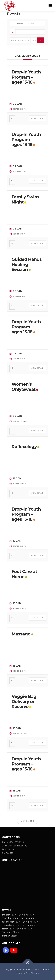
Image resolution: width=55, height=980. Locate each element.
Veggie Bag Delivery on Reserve (24, 702)
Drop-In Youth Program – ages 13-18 (26, 77)
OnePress (46, 969)
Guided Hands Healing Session (27, 264)
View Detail (37, 118)
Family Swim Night (25, 199)
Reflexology (24, 447)
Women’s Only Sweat (24, 387)
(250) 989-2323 (17, 842)
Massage (21, 634)
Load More (28, 821)
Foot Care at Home (24, 574)
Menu (50, 6)
